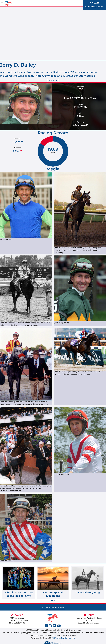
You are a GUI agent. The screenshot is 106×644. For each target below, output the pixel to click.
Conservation (94, 6)
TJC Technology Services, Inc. (64, 638)
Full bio (53, 80)
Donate (94, 3)
